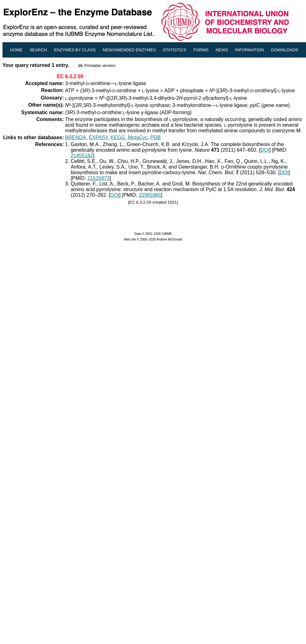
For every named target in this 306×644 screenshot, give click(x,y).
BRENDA (76, 137)
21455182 (82, 156)
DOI (265, 150)
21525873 (99, 178)
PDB (156, 137)
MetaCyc (138, 137)
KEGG (118, 137)
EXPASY (98, 137)
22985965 (150, 195)
